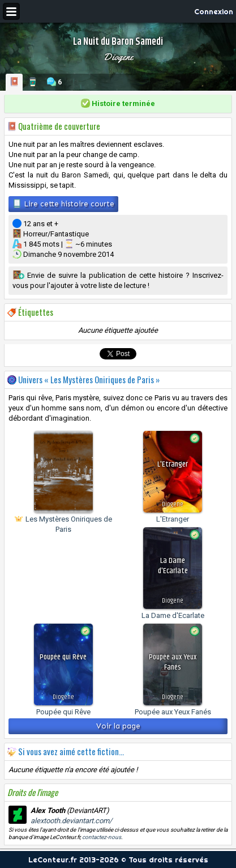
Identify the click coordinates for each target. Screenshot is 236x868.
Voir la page (118, 726)
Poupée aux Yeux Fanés (173, 712)
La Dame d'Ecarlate (173, 615)
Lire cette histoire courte (63, 204)
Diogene (118, 57)
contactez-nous (102, 837)
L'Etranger (173, 519)
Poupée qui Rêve (63, 712)
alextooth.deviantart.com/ (71, 821)
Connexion (214, 11)
